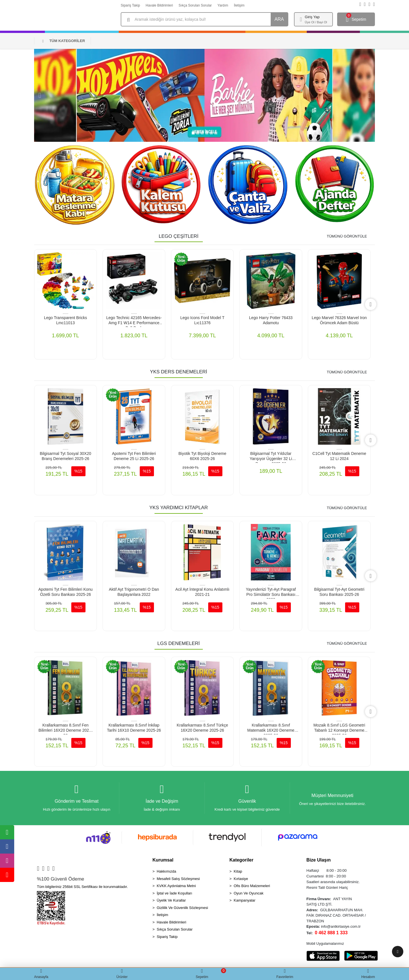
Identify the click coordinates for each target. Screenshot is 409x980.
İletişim (239, 5)
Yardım (223, 5)
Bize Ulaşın (319, 860)
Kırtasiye (241, 879)
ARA (279, 19)
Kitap (238, 872)
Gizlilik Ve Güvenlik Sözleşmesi (182, 908)
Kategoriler (241, 860)
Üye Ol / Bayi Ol (316, 22)
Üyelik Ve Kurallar (171, 901)
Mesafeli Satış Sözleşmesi (178, 879)
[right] (371, 304)
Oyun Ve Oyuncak (249, 893)
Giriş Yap (312, 17)
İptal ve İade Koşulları (175, 893)
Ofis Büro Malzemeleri (252, 886)
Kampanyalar (245, 901)
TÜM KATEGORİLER (64, 41)
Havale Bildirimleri (159, 5)
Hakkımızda (167, 872)
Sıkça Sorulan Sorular (195, 5)
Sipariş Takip (130, 5)
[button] (40, 95)
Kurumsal (163, 860)
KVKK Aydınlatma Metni (176, 886)
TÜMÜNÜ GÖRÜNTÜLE (347, 236)
